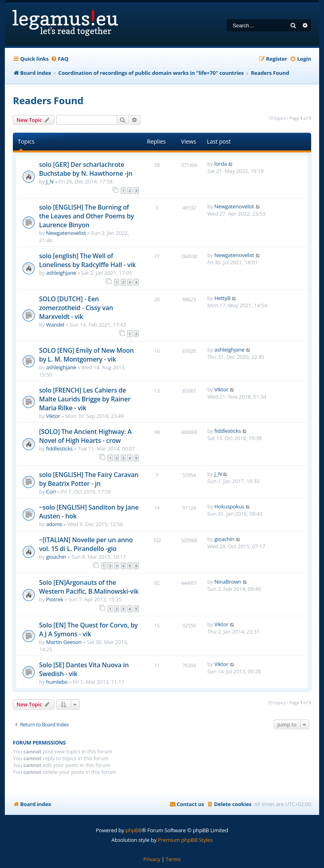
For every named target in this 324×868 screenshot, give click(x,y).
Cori (51, 492)
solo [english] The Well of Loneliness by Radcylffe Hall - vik (87, 260)
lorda (221, 164)
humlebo (57, 682)
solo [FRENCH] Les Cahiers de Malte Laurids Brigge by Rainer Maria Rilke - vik (85, 399)
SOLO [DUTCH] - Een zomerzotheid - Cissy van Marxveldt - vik (76, 308)
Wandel (55, 325)
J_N (50, 181)
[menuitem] (60, 59)
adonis (54, 524)
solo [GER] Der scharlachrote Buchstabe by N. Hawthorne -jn (86, 169)
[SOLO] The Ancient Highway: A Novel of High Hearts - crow (85, 436)
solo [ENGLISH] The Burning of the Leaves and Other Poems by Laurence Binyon (87, 216)
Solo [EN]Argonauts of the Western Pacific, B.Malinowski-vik (89, 587)
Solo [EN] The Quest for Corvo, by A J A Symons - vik (88, 629)
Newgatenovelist (66, 233)
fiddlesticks (60, 448)
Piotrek (55, 599)
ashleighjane (61, 273)
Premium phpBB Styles (185, 840)
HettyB (223, 298)
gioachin (56, 557)
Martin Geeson (64, 642)
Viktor (53, 416)
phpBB (134, 830)
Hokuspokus (229, 506)
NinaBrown (228, 582)
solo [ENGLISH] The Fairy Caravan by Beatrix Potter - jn (89, 479)
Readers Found (48, 100)
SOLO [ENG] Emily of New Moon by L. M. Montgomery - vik (86, 355)
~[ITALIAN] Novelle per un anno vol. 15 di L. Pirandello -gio (86, 544)
